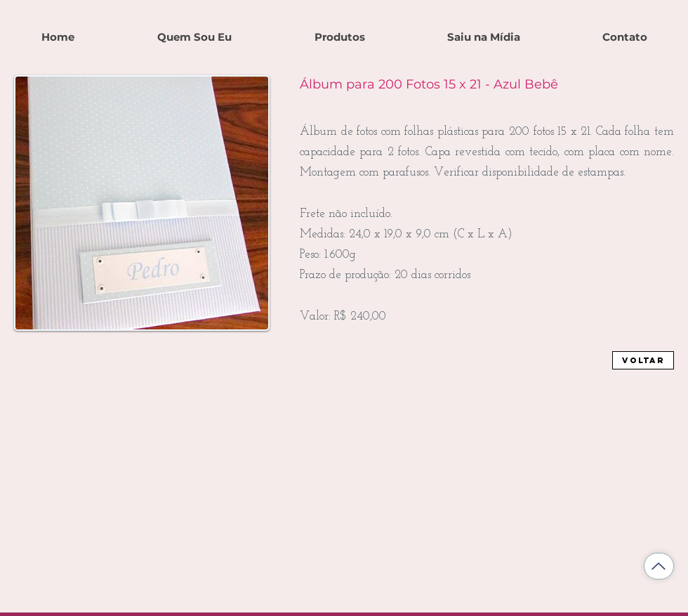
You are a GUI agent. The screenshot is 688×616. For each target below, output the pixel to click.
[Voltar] (643, 360)
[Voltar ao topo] (659, 566)
